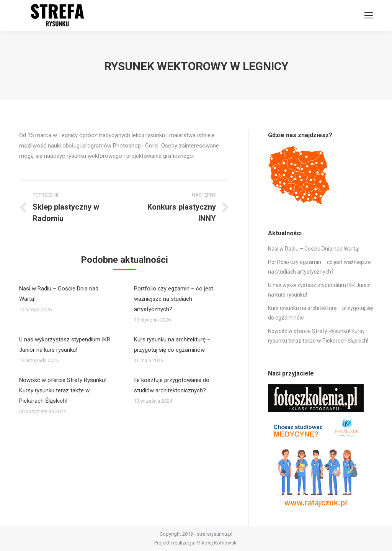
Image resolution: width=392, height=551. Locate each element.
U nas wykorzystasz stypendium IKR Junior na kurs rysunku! (65, 345)
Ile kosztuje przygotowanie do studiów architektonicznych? (172, 385)
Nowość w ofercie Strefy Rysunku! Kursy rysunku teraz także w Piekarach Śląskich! (63, 390)
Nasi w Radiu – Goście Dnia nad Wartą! (59, 294)
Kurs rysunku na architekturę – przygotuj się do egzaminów (172, 345)
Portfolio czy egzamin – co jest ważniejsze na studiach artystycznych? (174, 299)
